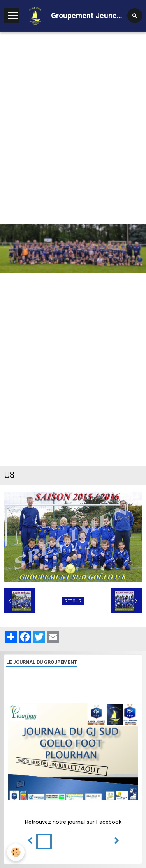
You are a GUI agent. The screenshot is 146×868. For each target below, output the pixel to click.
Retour (73, 601)
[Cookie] (16, 852)
